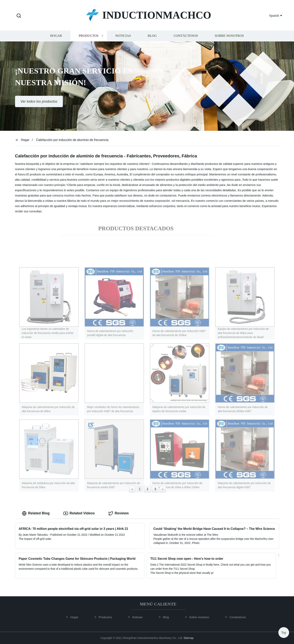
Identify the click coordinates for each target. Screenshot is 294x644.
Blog (152, 36)
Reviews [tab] (119, 513)
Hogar (56, 36)
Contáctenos (186, 36)
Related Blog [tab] (36, 513)
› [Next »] (163, 489)
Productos (89, 36)
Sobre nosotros (229, 36)
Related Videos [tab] (79, 513)
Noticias (123, 36)
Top (284, 632)
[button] (19, 16)
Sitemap (188, 638)
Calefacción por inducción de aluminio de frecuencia (72, 140)
